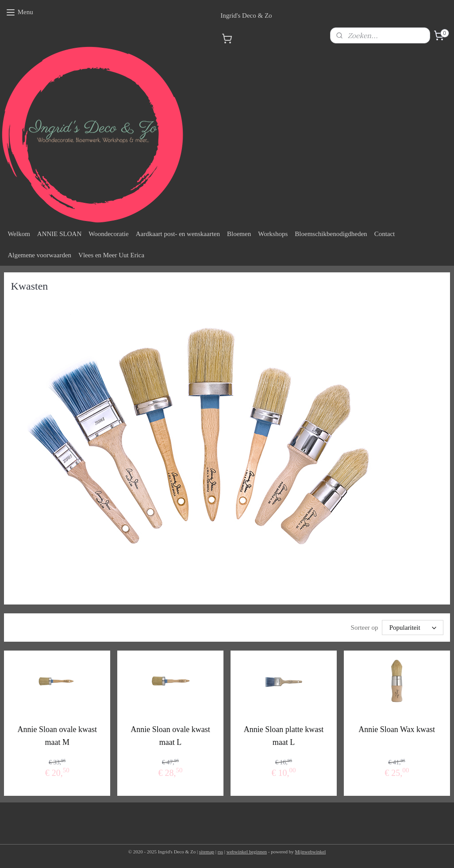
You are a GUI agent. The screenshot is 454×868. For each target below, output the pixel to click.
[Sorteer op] (413, 628)
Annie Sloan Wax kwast (397, 729)
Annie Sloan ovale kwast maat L (170, 736)
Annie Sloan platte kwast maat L (284, 736)
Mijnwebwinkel (311, 852)
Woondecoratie (108, 234)
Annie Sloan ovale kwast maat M (57, 736)
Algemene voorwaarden (39, 255)
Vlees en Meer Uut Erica (111, 255)
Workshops (273, 234)
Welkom (19, 234)
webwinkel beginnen (247, 852)
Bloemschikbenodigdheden (331, 234)
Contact (385, 234)
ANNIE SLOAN (59, 234)
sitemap (207, 852)
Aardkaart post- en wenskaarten (178, 234)
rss (220, 852)
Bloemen (239, 234)
